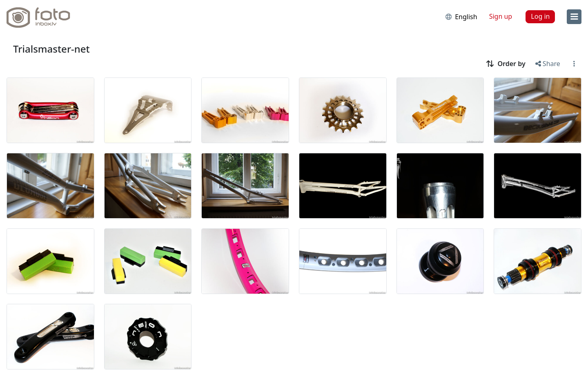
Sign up (501, 16)
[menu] (574, 17)
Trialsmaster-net (51, 49)
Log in (540, 16)
